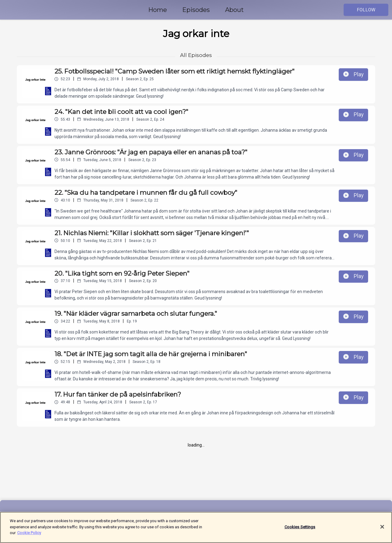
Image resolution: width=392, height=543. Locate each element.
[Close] (382, 527)
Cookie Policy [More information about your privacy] (29, 533)
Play (353, 74)
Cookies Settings (300, 527)
